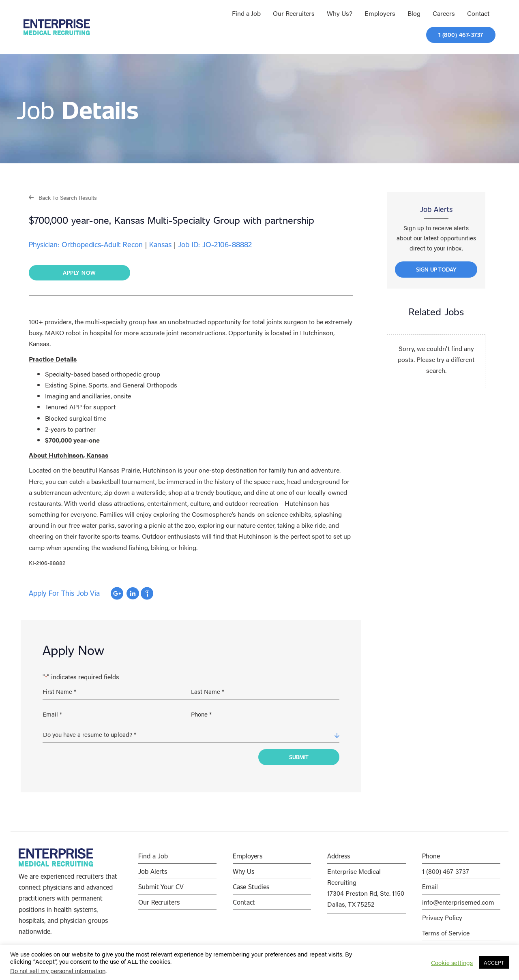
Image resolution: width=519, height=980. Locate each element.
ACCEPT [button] (494, 962)
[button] (63, 197)
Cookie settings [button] (452, 963)
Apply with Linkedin (133, 594)
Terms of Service (446, 929)
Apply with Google (117, 594)
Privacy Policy (442, 914)
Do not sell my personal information (58, 970)
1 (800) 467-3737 (446, 868)
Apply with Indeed (147, 594)
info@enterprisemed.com (458, 898)
